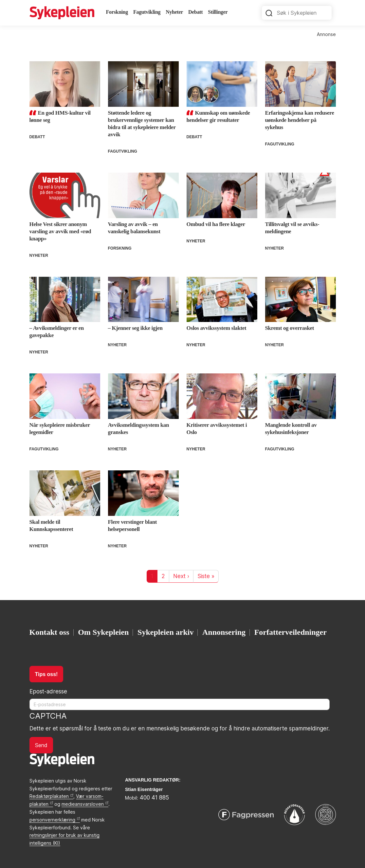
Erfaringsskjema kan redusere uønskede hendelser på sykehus (300, 120)
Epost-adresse (48, 691)
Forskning (117, 12)
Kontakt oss (49, 632)
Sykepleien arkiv (165, 632)
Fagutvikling (147, 12)
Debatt (195, 12)
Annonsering (224, 632)
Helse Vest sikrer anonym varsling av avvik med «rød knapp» (60, 231)
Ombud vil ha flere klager (216, 224)
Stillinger (218, 12)
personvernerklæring (55, 820)
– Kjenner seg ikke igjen (135, 328)
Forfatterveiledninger (291, 632)
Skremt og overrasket (290, 328)
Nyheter (174, 12)
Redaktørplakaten (51, 796)
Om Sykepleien (103, 632)
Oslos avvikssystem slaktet (217, 328)
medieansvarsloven (85, 804)
